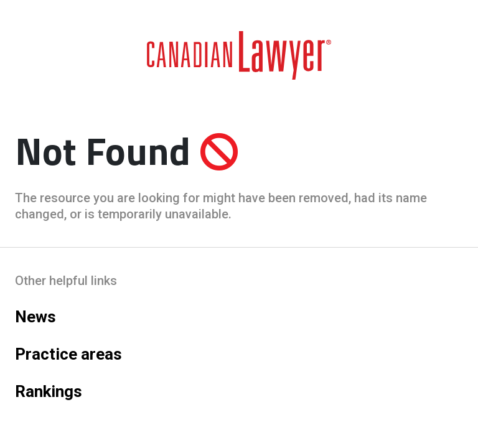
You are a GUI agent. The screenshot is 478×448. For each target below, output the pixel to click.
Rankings (49, 391)
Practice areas (68, 354)
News (35, 317)
